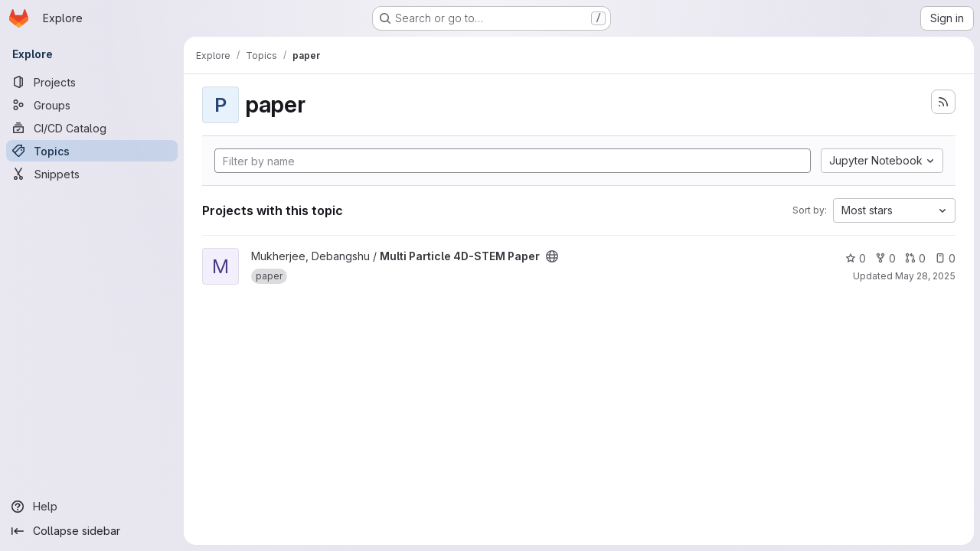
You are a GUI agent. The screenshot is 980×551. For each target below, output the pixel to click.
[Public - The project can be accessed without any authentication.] (552, 256)
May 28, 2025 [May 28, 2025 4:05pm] (925, 276)
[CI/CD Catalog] (92, 128)
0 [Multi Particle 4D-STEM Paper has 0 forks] (885, 258)
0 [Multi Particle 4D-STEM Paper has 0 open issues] (945, 258)
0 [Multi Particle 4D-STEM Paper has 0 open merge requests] (915, 258)
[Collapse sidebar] (92, 531)
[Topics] (92, 151)
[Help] (92, 507)
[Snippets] (92, 174)
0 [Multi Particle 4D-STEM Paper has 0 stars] (856, 258)
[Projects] (92, 82)
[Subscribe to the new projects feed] (943, 102)
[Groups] (92, 105)
